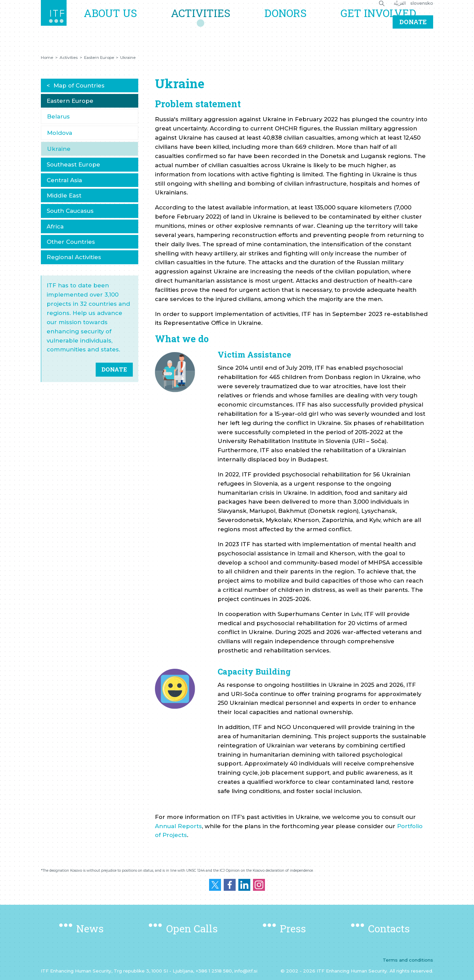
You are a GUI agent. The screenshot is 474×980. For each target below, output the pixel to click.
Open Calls (192, 928)
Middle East (64, 195)
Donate (413, 42)
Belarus (58, 116)
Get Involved (381, 23)
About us (128, 23)
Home (47, 58)
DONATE (114, 369)
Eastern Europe (99, 58)
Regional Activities (74, 257)
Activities (213, 23)
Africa (55, 226)
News (90, 928)
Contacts (389, 928)
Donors (293, 23)
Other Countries (71, 242)
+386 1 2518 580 (214, 971)
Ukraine (128, 58)
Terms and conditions (408, 960)
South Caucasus (70, 211)
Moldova (60, 133)
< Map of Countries (76, 85)
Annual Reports (178, 826)
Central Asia (64, 180)
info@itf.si (246, 971)
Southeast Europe (73, 164)
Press (293, 928)
